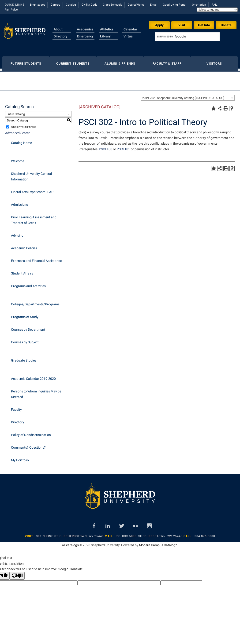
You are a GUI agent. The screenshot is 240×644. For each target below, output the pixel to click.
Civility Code (89, 5)
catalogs (72, 543)
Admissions (19, 202)
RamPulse (11, 10)
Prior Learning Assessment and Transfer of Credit (34, 218)
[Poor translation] (17, 573)
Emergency (85, 36)
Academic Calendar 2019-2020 (33, 376)
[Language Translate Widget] (217, 10)
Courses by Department (28, 327)
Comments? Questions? (28, 445)
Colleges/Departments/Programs (35, 302)
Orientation (199, 5)
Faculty (16, 407)
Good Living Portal (175, 5)
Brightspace (37, 5)
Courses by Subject (25, 340)
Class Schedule (112, 5)
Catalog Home (21, 140)
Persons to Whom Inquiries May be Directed (36, 392)
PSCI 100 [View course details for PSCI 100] (106, 147)
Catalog (71, 5)
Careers (55, 5)
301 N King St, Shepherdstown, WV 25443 (70, 534)
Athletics (107, 29)
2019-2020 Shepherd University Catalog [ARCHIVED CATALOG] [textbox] (183, 96)
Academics (85, 29)
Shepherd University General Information (31, 174)
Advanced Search (18, 131)
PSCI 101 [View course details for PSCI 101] (123, 147)
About (58, 29)
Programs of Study (25, 315)
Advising (17, 233)
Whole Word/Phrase (23, 124)
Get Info (204, 25)
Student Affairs (22, 271)
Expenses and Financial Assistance (36, 258)
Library (105, 36)
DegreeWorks (136, 5)
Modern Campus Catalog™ (158, 543)
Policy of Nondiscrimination (31, 432)
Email (154, 5)
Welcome (18, 159)
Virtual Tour (129, 39)
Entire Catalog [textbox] (16, 112)
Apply (159, 25)
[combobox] (188, 95)
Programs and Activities (28, 284)
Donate (226, 25)
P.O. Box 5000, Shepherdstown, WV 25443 (149, 534)
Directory (60, 36)
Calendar (130, 29)
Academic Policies (24, 246)
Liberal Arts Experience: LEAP (32, 190)
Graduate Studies (24, 358)
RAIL (214, 5)
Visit (182, 25)
